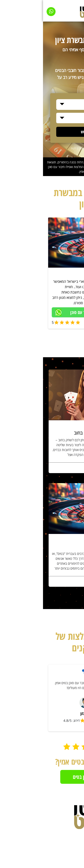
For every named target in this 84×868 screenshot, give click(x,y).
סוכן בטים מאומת (63, 322)
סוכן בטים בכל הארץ (58, 274)
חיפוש (42, 132)
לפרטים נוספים (62, 469)
